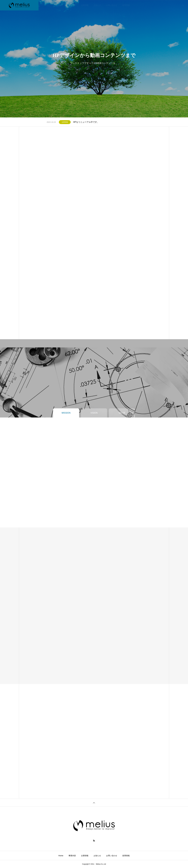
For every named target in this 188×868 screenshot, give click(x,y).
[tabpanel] (94, 59)
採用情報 (126, 5)
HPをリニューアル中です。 (86, 122)
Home (61, 5)
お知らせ (97, 5)
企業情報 (85, 5)
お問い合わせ (112, 5)
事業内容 (72, 5)
